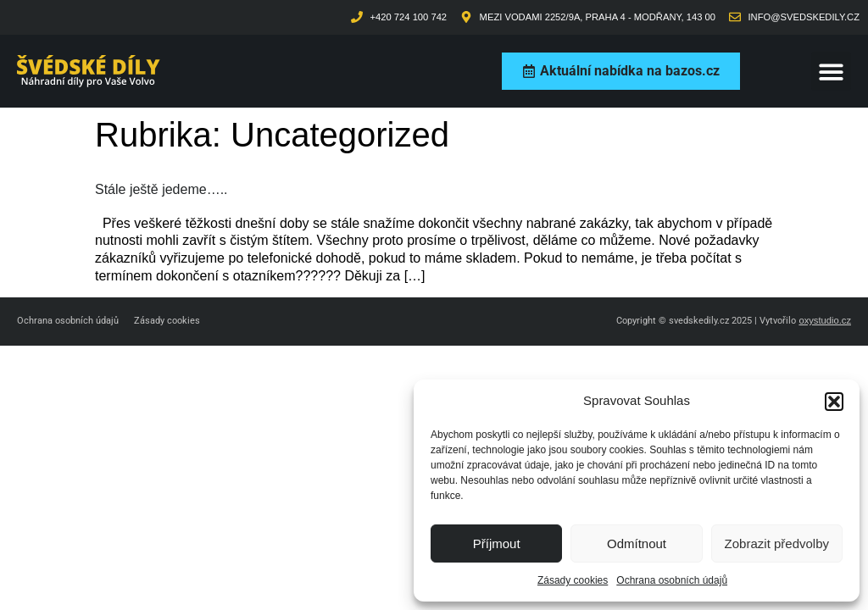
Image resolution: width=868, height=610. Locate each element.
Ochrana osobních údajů (672, 580)
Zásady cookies (573, 580)
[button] (834, 402)
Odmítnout (637, 543)
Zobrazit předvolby (777, 543)
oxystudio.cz (825, 320)
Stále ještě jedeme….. (161, 189)
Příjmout (497, 543)
